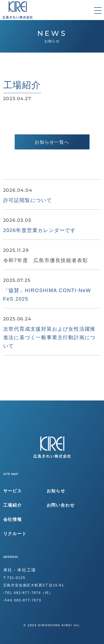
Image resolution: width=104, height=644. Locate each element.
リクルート (15, 534)
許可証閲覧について (28, 200)
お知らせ (56, 491)
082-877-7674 (27, 593)
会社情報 (13, 519)
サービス (13, 491)
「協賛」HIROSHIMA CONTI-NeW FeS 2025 (47, 295)
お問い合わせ (61, 505)
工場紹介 (13, 505)
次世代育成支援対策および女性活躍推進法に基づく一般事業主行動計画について (50, 337)
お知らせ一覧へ (52, 142)
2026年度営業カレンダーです (40, 230)
